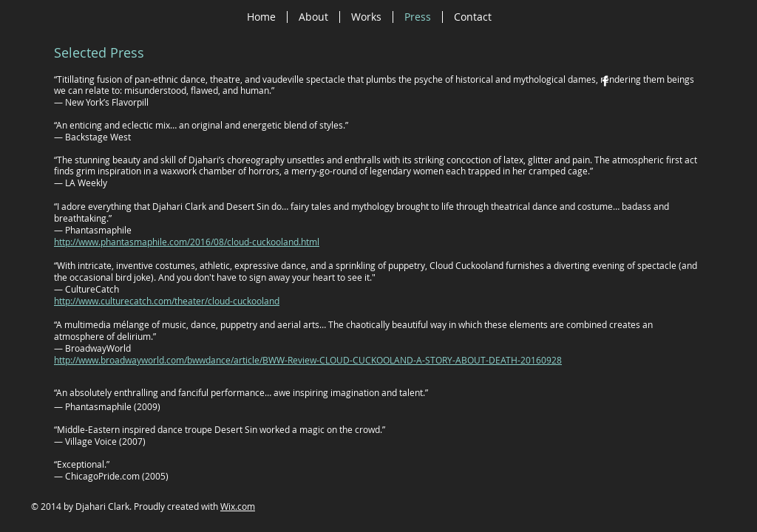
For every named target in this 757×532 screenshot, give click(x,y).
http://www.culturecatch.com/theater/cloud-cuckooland (167, 301)
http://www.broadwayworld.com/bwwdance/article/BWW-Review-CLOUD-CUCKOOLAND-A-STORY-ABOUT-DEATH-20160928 (308, 360)
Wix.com (238, 506)
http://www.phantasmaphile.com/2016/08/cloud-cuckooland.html (187, 242)
